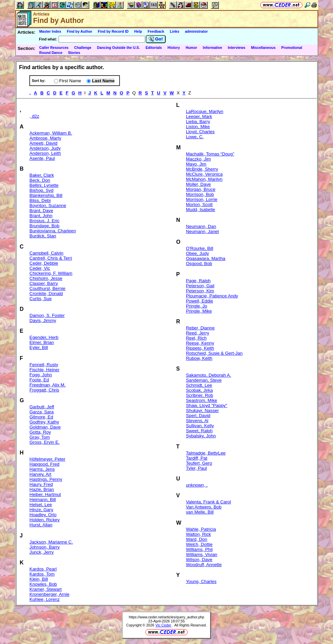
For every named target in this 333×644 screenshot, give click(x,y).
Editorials (154, 48)
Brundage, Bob (45, 226)
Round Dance (51, 53)
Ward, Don (196, 539)
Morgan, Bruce (201, 189)
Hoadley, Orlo (43, 515)
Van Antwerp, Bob (204, 507)
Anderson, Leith (45, 153)
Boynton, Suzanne (48, 206)
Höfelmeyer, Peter (48, 459)
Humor (191, 48)
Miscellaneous (263, 48)
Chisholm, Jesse (46, 278)
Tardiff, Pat (196, 458)
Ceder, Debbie (44, 263)
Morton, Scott (199, 204)
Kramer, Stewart (46, 589)
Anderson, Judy (45, 148)
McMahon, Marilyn (204, 179)
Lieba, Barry (198, 122)
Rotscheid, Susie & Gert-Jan (214, 353)
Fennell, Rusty (44, 365)
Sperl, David (198, 416)
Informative (212, 48)
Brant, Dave (41, 211)
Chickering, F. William (51, 273)
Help (138, 31)
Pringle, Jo (196, 306)
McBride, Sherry (202, 169)
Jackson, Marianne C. (51, 542)
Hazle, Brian (42, 489)
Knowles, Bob (43, 584)
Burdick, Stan (43, 236)
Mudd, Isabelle (201, 210)
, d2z (35, 116)
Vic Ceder (163, 625)
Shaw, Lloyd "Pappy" (207, 405)
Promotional (292, 48)
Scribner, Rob (199, 395)
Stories (74, 53)
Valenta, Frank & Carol (208, 502)
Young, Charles (201, 581)
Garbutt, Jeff (42, 407)
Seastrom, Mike (202, 400)
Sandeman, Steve (204, 380)
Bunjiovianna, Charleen (53, 231)
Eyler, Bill (39, 347)
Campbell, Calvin (47, 253)
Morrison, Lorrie (202, 199)
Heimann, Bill (43, 500)
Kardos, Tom (42, 574)
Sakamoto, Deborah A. (208, 375)
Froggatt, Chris (44, 390)
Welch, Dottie (199, 544)
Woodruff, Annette (204, 565)
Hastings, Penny (46, 479)
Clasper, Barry (44, 283)
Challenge (83, 48)
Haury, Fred (41, 484)
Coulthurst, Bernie (48, 288)
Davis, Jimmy (43, 320)
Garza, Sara (42, 412)
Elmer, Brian (42, 342)
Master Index (50, 31)
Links (175, 31)
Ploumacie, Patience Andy (212, 296)
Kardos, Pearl (43, 569)
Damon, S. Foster (47, 315)
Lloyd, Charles (200, 132)
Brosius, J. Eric (45, 221)
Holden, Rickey (45, 520)
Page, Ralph (198, 281)
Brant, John (41, 216)
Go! (156, 39)
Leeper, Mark (199, 116)
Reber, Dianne (200, 328)
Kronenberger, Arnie (50, 594)
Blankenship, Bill (46, 195)
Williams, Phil (199, 549)
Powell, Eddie (199, 301)
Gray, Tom (40, 437)
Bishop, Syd (42, 190)
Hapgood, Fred (45, 464)
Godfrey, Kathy (44, 422)
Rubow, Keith (199, 358)
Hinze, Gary (41, 510)
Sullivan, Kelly (200, 426)
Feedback (156, 31)
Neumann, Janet (202, 231)
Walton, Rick (198, 534)
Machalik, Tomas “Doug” (210, 154)
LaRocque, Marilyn (205, 111)
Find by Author (79, 31)
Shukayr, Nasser (202, 411)
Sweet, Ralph (199, 431)
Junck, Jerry (42, 552)
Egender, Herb (44, 337)
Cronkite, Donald (46, 294)
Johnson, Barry (45, 547)
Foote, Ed (39, 380)
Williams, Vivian (202, 554)
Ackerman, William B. (51, 133)
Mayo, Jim (196, 164)
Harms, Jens (42, 469)
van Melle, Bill (200, 512)
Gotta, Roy (40, 432)
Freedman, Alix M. (48, 385)
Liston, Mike (198, 127)
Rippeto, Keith (200, 348)
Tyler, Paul (196, 468)
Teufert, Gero (199, 463)
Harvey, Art (41, 474)
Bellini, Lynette (44, 185)
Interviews (237, 48)
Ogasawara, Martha (206, 258)
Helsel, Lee (41, 505)
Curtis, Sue (41, 299)
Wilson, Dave (199, 560)
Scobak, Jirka (199, 390)
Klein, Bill (39, 579)
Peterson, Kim (200, 291)
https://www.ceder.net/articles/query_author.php (167, 617)
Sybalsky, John (201, 436)
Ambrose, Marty (45, 138)
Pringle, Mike (199, 311)
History (174, 48)
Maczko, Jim (198, 159)
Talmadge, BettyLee (206, 453)
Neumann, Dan (201, 226)
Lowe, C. (195, 137)
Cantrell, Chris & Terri (51, 258)
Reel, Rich (196, 338)
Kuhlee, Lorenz (45, 599)
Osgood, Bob (199, 264)
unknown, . (197, 485)
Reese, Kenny (200, 343)
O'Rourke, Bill (199, 248)
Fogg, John (41, 375)
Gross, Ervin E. (45, 442)
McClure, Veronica (204, 174)
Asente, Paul (42, 158)
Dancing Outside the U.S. (118, 48)
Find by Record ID (113, 31)
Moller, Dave (198, 184)
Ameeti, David (44, 143)
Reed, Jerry (197, 333)
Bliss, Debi (40, 200)
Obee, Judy (197, 253)
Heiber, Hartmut (45, 494)
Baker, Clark (42, 175)
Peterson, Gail (200, 286)
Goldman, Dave (45, 427)
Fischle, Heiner (45, 370)
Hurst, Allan (41, 525)
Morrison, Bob (200, 194)
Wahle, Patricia (201, 529)
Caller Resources (54, 48)
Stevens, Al (197, 421)
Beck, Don (40, 180)
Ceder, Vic (40, 268)
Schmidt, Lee (199, 385)
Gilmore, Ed (41, 417)
